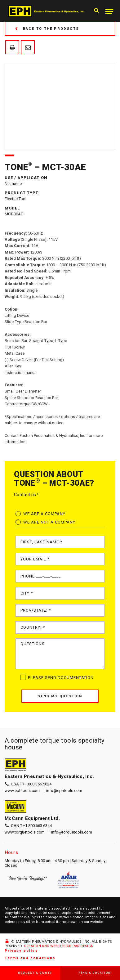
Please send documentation (61, 678)
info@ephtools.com (64, 791)
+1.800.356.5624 (37, 784)
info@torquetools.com (72, 832)
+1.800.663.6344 (37, 826)
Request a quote (35, 973)
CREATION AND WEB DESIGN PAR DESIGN (59, 946)
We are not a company (49, 522)
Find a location (95, 973)
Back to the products (47, 29)
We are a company (44, 514)
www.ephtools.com (22, 791)
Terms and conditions (30, 958)
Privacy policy (21, 951)
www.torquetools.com (25, 832)
